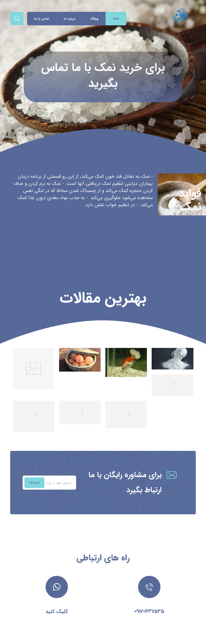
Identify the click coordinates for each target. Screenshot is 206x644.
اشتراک (34, 483)
